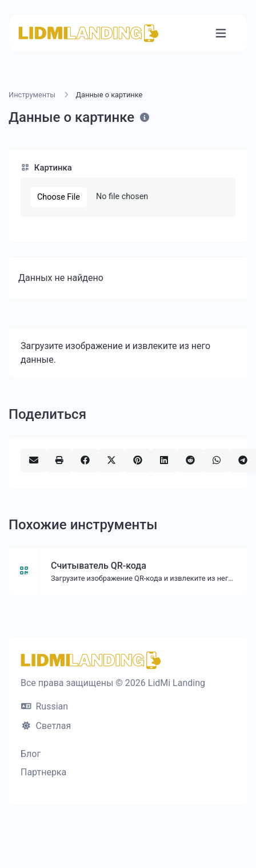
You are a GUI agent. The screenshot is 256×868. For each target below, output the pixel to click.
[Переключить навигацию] (221, 33)
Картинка (46, 168)
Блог (31, 754)
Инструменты (32, 95)
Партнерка (43, 772)
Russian (45, 706)
